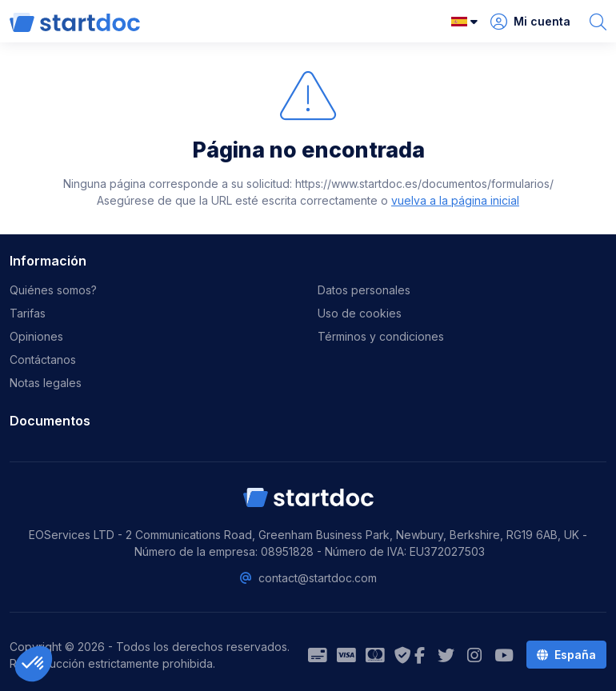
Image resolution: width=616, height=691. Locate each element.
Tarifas (28, 313)
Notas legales (46, 383)
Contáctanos (43, 359)
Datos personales (364, 290)
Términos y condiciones (381, 336)
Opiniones (36, 336)
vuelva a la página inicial (455, 200)
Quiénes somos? (53, 290)
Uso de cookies (360, 313)
